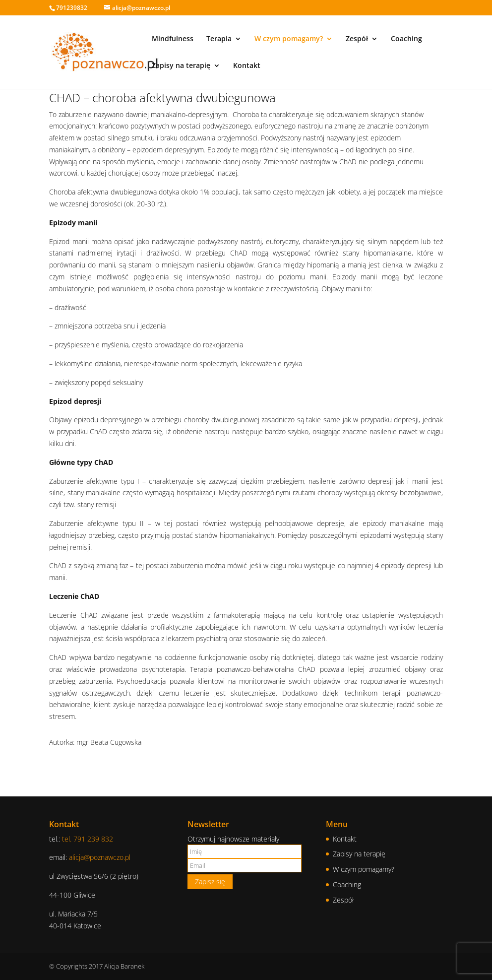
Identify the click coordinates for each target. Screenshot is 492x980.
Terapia (219, 39)
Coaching (406, 39)
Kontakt (247, 66)
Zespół (357, 39)
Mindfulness (173, 39)
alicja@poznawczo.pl (100, 857)
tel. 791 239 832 (88, 839)
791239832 (72, 8)
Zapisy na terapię (181, 66)
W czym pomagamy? (289, 39)
